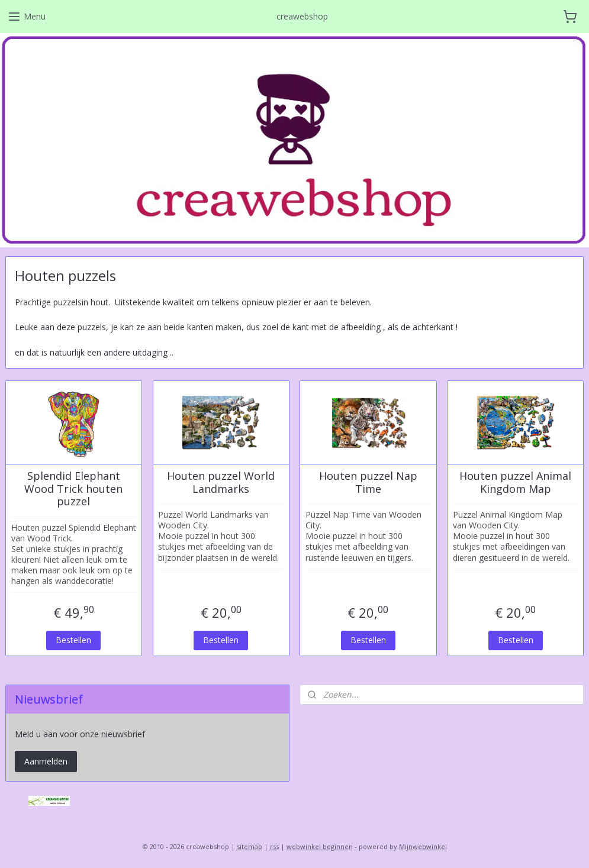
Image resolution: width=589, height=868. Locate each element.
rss (274, 846)
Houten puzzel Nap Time (368, 483)
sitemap (250, 846)
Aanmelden (46, 761)
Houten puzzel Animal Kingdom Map (515, 483)
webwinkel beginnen (320, 846)
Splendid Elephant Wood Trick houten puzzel (73, 489)
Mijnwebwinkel (423, 846)
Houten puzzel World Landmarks (221, 483)
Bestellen (73, 639)
